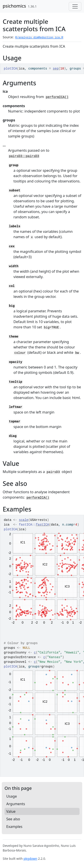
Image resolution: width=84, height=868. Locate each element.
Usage (12, 796)
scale (24, 520)
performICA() (57, 97)
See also (13, 819)
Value (11, 811)
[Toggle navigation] (75, 6)
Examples (14, 827)
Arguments (16, 804)
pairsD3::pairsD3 (24, 156)
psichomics (14, 6)
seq (55, 69)
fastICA (42, 525)
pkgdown (30, 859)
